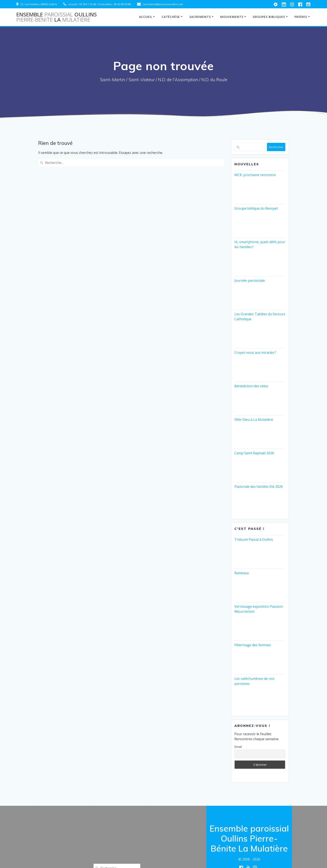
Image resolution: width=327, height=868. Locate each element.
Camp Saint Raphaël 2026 (254, 453)
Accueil (146, 17)
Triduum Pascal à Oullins (254, 539)
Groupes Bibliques (269, 17)
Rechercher (276, 147)
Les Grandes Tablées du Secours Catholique (260, 316)
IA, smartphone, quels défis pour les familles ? (260, 244)
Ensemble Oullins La (57, 17)
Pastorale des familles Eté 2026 (259, 487)
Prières (301, 17)
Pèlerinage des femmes (253, 645)
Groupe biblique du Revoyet (256, 208)
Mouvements (232, 17)
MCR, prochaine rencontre (255, 175)
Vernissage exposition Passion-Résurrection (259, 609)
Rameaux (242, 573)
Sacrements (200, 17)
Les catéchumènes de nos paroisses (254, 681)
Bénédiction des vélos (251, 386)
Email (238, 747)
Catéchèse (171, 17)
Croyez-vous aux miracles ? (255, 352)
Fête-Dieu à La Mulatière (254, 420)
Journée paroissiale (250, 280)
